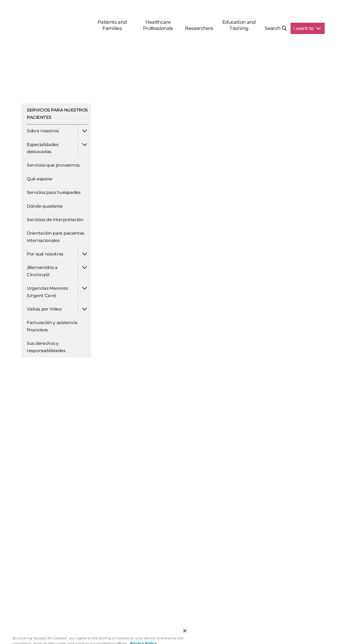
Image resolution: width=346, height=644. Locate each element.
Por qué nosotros (45, 254)
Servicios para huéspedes (54, 192)
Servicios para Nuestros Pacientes (57, 114)
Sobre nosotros (43, 131)
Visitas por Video (44, 309)
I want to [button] (307, 28)
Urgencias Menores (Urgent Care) (47, 292)
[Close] (185, 638)
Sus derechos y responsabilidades (46, 347)
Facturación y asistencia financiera (52, 326)
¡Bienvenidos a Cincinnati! (42, 271)
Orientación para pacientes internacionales (56, 237)
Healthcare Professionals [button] (158, 25)
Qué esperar (40, 179)
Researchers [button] (199, 28)
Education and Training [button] (239, 25)
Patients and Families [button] (112, 25)
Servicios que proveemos (53, 165)
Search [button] (276, 28)
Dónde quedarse (45, 206)
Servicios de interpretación (55, 220)
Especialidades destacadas (43, 148)
